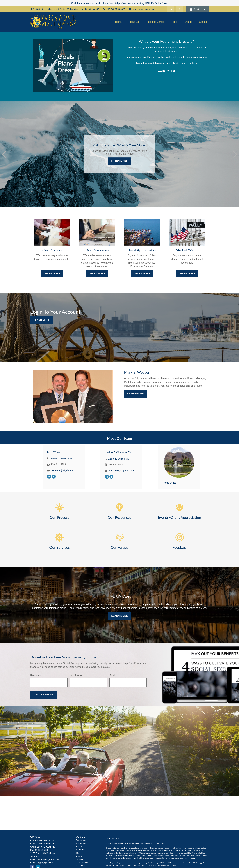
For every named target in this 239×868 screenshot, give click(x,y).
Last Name (76, 675)
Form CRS (115, 838)
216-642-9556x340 (46, 844)
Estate (79, 847)
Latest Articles (82, 863)
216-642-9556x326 (46, 840)
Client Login (197, 9)
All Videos (80, 866)
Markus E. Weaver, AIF (118, 452)
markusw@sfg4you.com (121, 471)
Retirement (81, 840)
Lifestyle (80, 859)
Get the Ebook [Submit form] (44, 695)
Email (112, 675)
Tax (77, 853)
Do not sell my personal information (162, 865)
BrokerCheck (159, 843)
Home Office (169, 483)
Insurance (80, 850)
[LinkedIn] (171, 9)
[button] (118, 22)
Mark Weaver (54, 452)
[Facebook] (179, 9)
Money (79, 856)
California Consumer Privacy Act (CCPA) (182, 863)
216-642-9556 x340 (119, 459)
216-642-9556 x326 (114, 9)
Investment (81, 843)
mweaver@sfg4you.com (142, 9)
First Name (36, 675)
